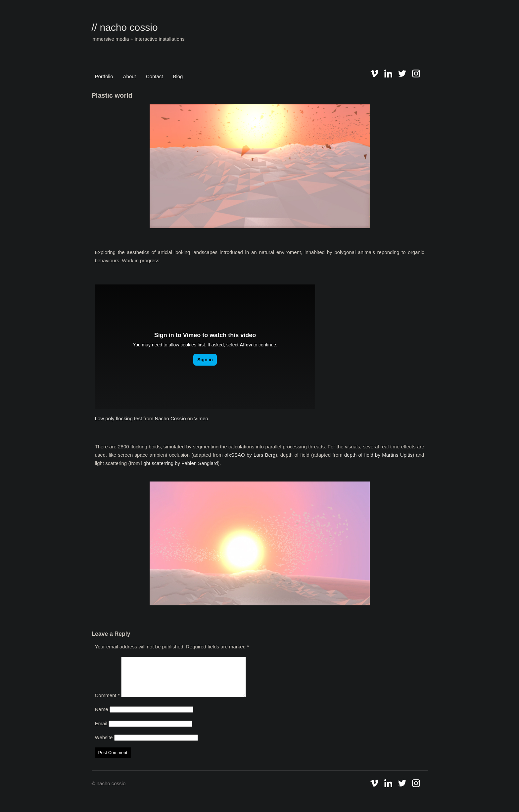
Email (101, 731)
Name (102, 717)
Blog (178, 76)
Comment (107, 703)
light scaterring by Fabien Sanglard (180, 463)
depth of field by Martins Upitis (378, 455)
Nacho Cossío (170, 418)
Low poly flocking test (119, 418)
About (130, 76)
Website (104, 745)
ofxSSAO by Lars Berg (250, 455)
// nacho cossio (125, 27)
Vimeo (201, 418)
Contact (155, 76)
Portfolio (104, 76)
